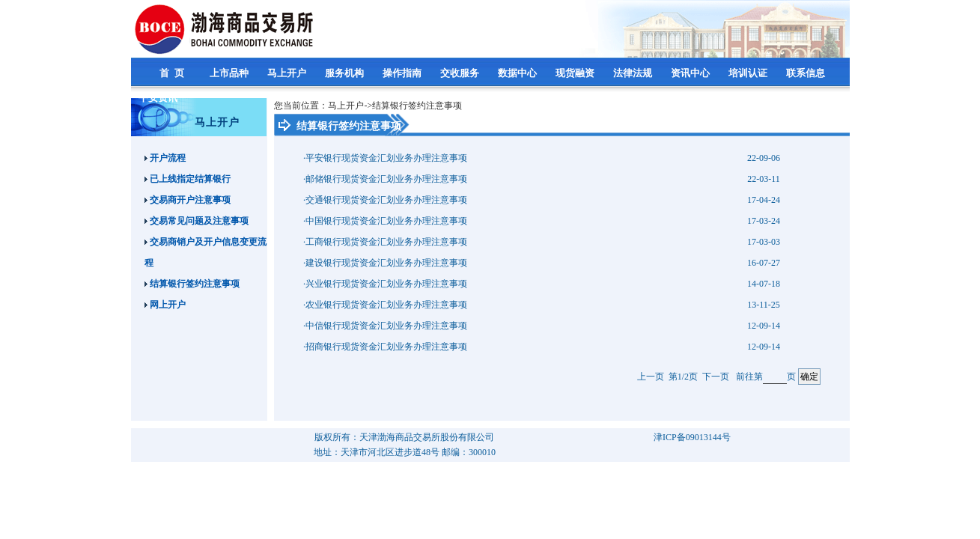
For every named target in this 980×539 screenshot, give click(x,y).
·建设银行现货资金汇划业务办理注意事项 (385, 263)
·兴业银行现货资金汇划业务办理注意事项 (385, 284)
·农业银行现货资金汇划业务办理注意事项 (385, 305)
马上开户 (288, 73)
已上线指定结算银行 (188, 179)
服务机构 (346, 73)
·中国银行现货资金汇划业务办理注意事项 (385, 221)
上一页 (651, 377)
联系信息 (807, 73)
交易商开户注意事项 (188, 200)
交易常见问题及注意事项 (197, 221)
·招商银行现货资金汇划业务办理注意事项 (385, 347)
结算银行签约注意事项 (192, 284)
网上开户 (165, 305)
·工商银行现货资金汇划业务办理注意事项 (385, 242)
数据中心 (518, 73)
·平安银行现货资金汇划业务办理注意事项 (385, 158)
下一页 (716, 377)
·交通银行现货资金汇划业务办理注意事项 (385, 200)
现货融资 (576, 73)
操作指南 (403, 73)
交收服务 (461, 73)
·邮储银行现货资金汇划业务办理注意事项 (385, 179)
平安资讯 (159, 98)
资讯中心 (691, 73)
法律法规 (634, 73)
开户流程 (165, 158)
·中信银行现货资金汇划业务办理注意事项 (385, 326)
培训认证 (749, 73)
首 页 (173, 73)
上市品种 (230, 73)
